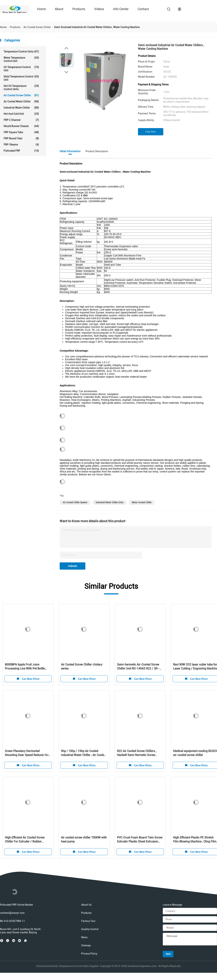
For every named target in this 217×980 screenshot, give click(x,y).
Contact (143, 9)
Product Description (97, 151)
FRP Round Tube (21, 138)
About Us (86, 905)
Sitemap (86, 945)
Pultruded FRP (21, 151)
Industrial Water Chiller (21, 108)
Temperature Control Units (21, 52)
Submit (73, 566)
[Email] (190, 928)
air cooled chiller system (75, 502)
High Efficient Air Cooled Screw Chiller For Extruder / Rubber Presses (25, 840)
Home (41, 9)
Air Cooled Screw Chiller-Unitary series (82, 667)
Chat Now (151, 132)
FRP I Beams (21, 145)
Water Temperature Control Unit (21, 59)
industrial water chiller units (109, 502)
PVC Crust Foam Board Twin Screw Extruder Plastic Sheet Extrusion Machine (140, 840)
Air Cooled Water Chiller (21, 102)
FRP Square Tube (21, 132)
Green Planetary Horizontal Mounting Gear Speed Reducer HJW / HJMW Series (28, 753)
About (59, 9)
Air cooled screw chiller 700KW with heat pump (84, 839)
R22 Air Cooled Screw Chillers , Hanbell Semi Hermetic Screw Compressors (137, 753)
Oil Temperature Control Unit (21, 69)
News (84, 937)
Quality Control (90, 929)
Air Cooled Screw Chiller (21, 95)
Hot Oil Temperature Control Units (21, 87)
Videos (99, 9)
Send (168, 954)
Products (79, 9)
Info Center (121, 9)
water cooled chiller (142, 502)
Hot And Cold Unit (21, 114)
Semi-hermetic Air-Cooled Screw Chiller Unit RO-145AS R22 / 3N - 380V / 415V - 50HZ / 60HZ (138, 667)
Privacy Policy (89, 954)
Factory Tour (88, 921)
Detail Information (70, 151)
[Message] (190, 939)
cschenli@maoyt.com (12, 913)
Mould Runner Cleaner (21, 126)
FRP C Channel (21, 120)
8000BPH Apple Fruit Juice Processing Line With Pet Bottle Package (25, 667)
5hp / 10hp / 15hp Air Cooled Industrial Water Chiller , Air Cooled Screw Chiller (83, 753)
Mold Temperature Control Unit (21, 78)
